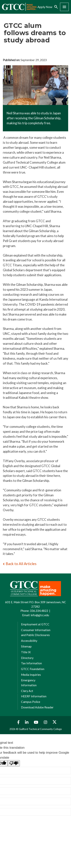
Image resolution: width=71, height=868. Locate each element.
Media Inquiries (31, 675)
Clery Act (27, 691)
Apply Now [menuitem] (45, 7)
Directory (27, 658)
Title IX (26, 652)
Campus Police (31, 702)
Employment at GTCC (35, 624)
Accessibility (29, 641)
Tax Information (31, 663)
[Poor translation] (14, 763)
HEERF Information (34, 696)
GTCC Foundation (33, 669)
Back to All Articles (21, 564)
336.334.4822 (39, 611)
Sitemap (26, 646)
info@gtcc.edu (40, 615)
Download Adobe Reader (37, 707)
